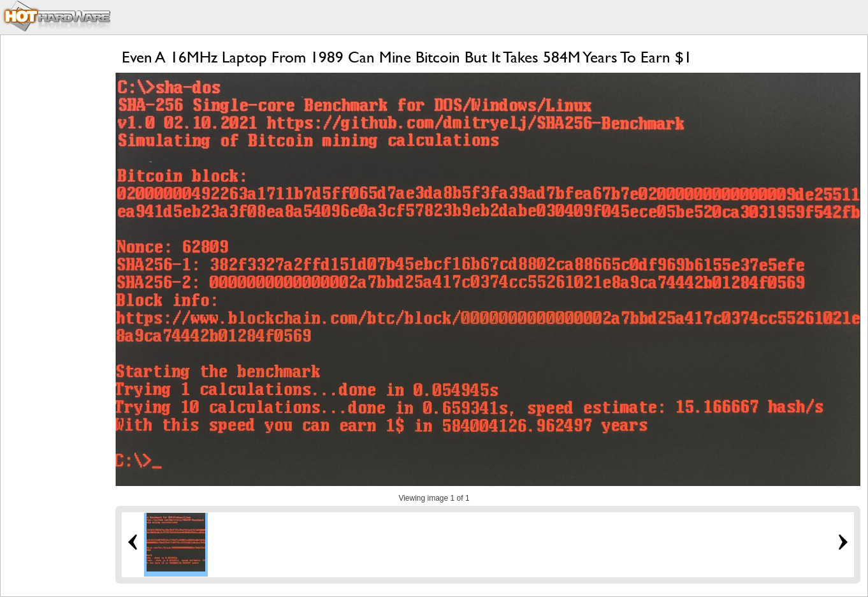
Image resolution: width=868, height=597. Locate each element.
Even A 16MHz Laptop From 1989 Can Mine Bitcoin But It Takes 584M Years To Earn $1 (407, 57)
